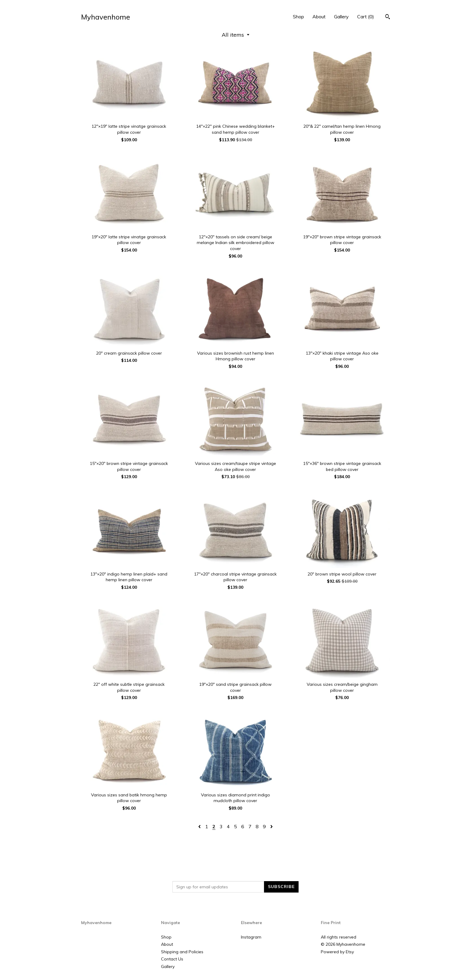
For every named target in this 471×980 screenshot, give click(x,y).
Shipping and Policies (182, 952)
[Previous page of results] (200, 826)
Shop (298, 17)
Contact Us (172, 959)
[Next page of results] (272, 826)
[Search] (388, 17)
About (319, 17)
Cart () (366, 17)
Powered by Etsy (337, 952)
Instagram (251, 937)
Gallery (341, 17)
